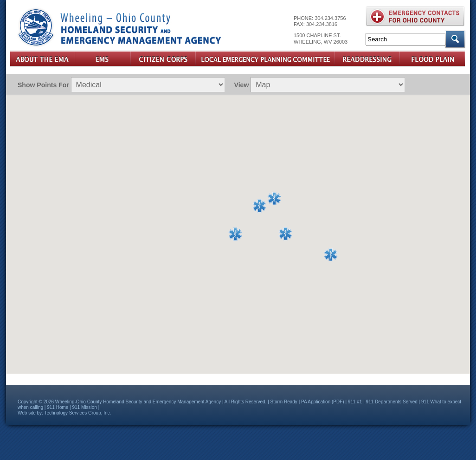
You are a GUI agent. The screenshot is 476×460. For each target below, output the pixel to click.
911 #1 (355, 402)
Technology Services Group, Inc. (77, 413)
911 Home (58, 407)
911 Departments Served (392, 402)
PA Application (316, 402)
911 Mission (85, 407)
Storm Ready (284, 402)
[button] (274, 199)
